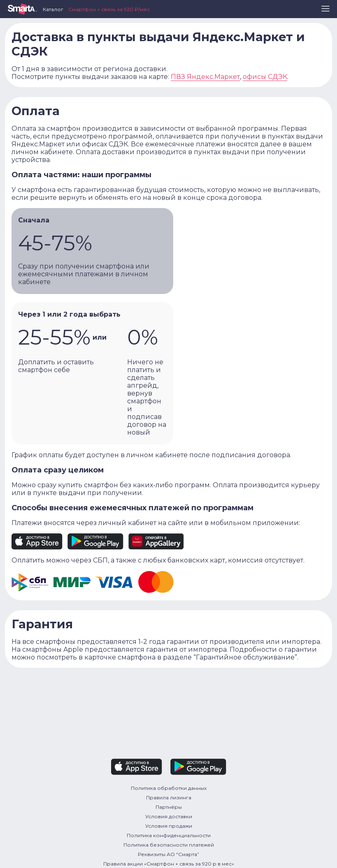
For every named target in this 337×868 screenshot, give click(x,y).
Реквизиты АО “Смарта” (168, 854)
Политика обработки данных (169, 788)
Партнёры (169, 807)
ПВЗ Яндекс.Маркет (205, 77)
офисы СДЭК (265, 77)
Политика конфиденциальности (169, 835)
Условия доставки (169, 816)
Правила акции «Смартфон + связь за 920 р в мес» (169, 864)
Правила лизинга (169, 797)
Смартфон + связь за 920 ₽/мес (109, 9)
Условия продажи (169, 826)
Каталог (53, 9)
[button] (325, 12)
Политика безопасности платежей (169, 845)
